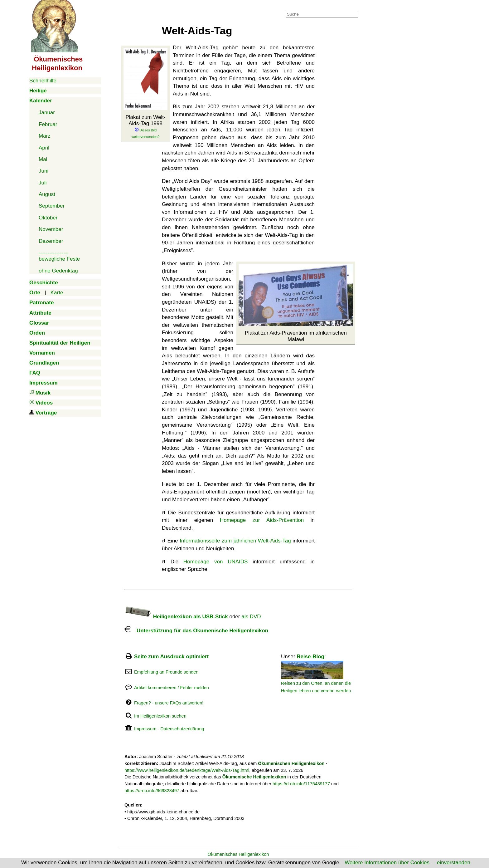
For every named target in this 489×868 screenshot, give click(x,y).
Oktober (48, 218)
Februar (48, 124)
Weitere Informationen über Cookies (387, 863)
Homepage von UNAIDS (215, 562)
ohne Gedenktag (58, 271)
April (44, 148)
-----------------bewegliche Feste (59, 256)
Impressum (145, 729)
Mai (43, 159)
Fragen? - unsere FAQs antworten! (169, 703)
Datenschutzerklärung (182, 729)
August (47, 194)
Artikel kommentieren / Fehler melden (172, 688)
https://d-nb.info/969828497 (152, 791)
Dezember (51, 241)
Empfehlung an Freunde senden (166, 672)
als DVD (251, 617)
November (51, 229)
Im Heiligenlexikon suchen (160, 716)
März (45, 136)
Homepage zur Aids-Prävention (262, 520)
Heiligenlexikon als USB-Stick (176, 617)
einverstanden (454, 863)
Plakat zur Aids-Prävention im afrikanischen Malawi (296, 336)
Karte (57, 293)
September (52, 206)
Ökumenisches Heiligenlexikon (238, 854)
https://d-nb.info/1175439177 (301, 784)
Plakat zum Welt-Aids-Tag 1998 (145, 127)
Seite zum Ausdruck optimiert (171, 657)
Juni (44, 171)
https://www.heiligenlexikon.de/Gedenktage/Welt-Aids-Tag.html (187, 770)
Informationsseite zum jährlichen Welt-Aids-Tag (235, 541)
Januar (47, 113)
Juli (43, 183)
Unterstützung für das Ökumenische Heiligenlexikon (196, 631)
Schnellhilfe (43, 81)
